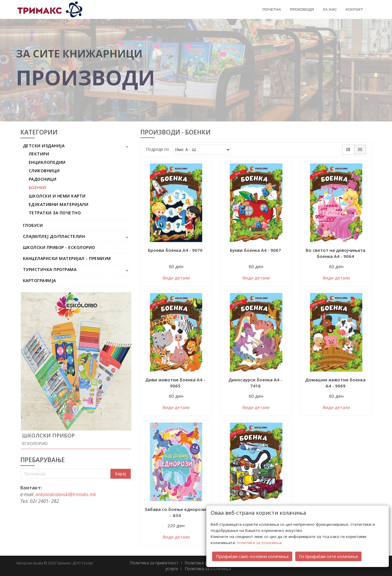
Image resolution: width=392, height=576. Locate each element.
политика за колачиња (259, 542)
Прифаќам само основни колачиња (252, 555)
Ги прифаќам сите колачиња (328, 555)
